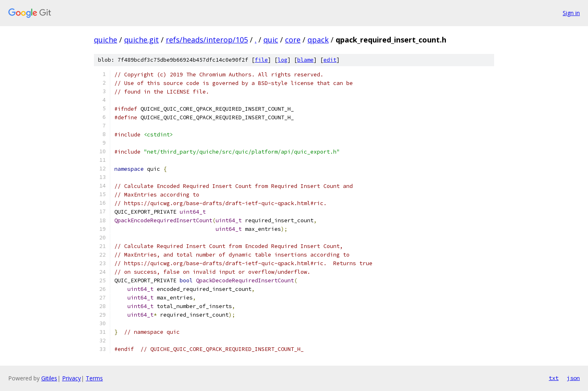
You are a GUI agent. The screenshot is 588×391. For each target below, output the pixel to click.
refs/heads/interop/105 (207, 40)
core (293, 40)
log (283, 60)
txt (554, 378)
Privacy (71, 378)
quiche (106, 40)
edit (330, 60)
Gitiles (49, 378)
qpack (318, 40)
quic (271, 40)
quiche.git (141, 40)
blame (305, 60)
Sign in (571, 13)
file (261, 60)
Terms (94, 378)
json (573, 378)
